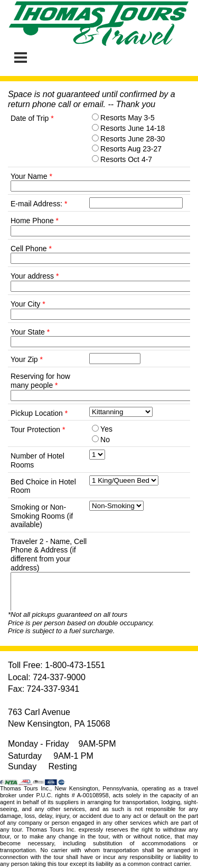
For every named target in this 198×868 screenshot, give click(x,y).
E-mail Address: (39, 204)
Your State (30, 332)
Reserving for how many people (40, 381)
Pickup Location (39, 413)
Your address (35, 276)
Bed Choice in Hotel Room (43, 486)
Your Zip (27, 359)
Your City (28, 304)
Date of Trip (32, 118)
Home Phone (35, 221)
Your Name (31, 176)
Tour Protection (38, 430)
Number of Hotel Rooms (37, 460)
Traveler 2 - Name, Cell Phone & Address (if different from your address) (49, 555)
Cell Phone (31, 249)
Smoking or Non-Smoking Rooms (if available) (42, 516)
